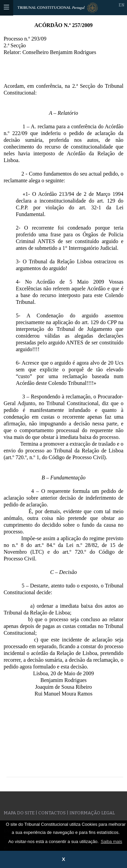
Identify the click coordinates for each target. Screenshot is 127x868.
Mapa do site (19, 813)
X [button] (64, 859)
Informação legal (92, 813)
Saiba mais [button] (111, 841)
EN (121, 5)
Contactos (52, 813)
